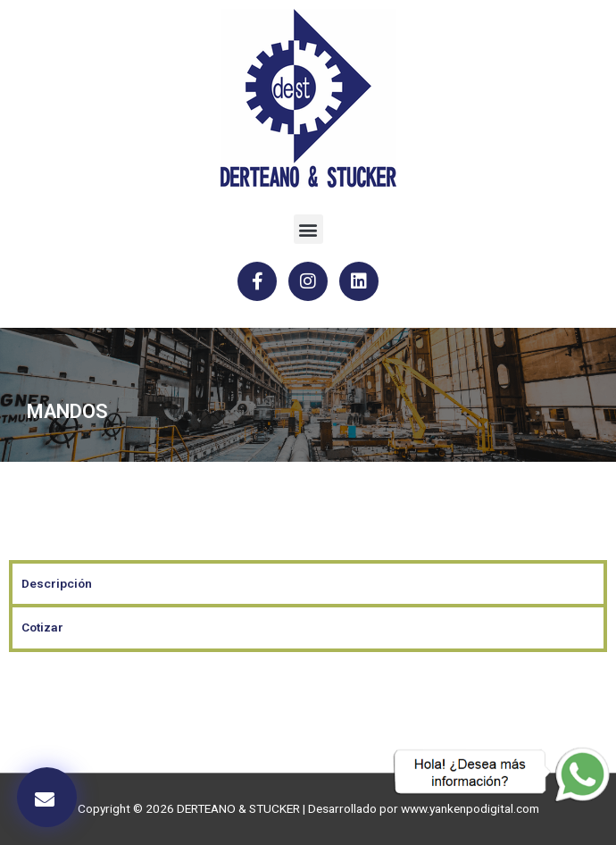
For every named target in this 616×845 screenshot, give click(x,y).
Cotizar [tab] (42, 627)
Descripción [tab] (57, 583)
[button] (308, 229)
